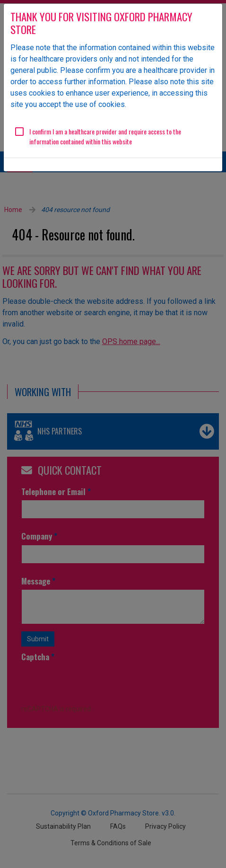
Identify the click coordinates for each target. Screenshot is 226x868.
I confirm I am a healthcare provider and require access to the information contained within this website (105, 136)
